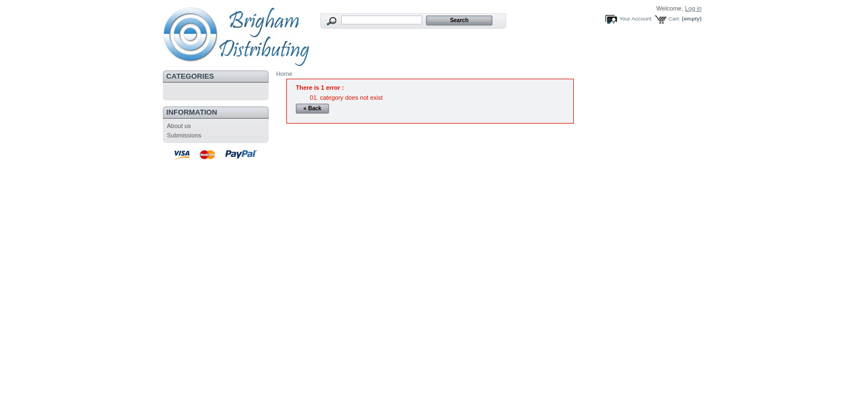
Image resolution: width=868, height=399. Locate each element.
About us (179, 126)
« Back (312, 108)
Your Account (635, 19)
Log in (694, 8)
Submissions (184, 135)
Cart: (674, 19)
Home (284, 74)
